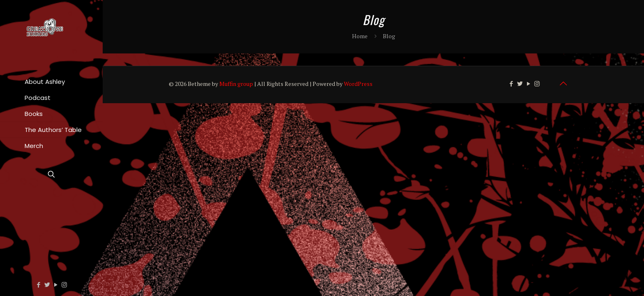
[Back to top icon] (563, 83)
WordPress (358, 84)
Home (360, 36)
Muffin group (236, 84)
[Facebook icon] (38, 284)
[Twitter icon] (47, 284)
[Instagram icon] (64, 284)
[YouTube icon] (56, 284)
